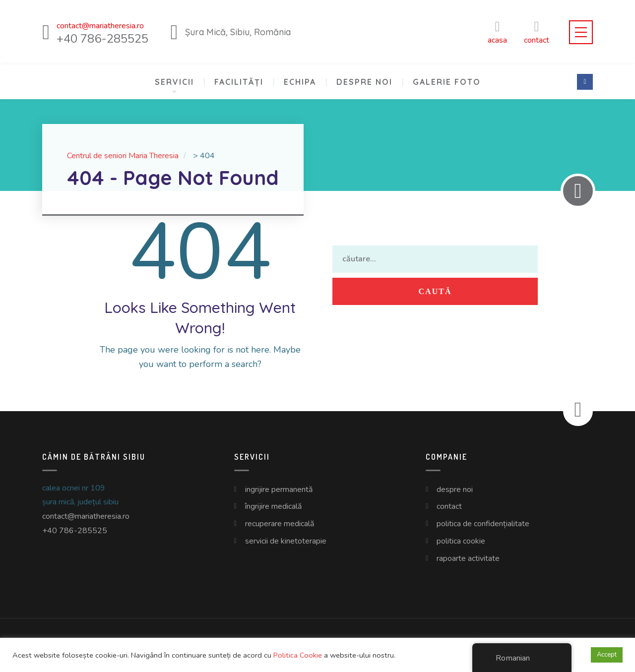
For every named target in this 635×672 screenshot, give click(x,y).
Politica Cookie (461, 541)
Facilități (239, 82)
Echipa (300, 82)
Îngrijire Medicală (273, 506)
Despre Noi (364, 82)
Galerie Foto (447, 82)
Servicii (174, 82)
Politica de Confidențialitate (483, 524)
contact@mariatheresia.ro (86, 516)
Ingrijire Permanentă (279, 489)
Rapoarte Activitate (468, 558)
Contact (449, 506)
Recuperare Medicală (280, 524)
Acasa (497, 32)
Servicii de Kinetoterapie (286, 541)
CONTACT (537, 32)
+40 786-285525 (75, 531)
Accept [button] (607, 655)
